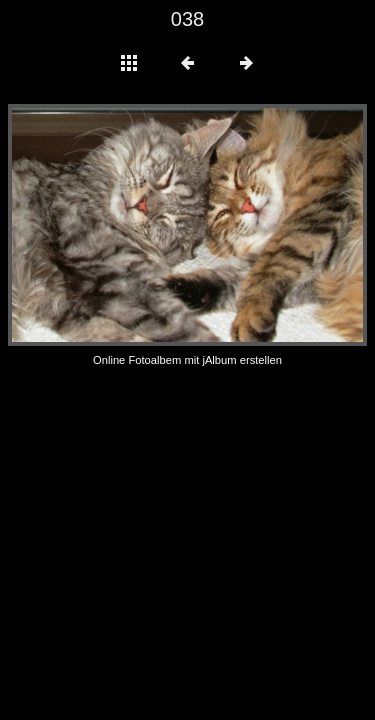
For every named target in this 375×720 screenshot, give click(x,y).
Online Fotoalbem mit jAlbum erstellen (187, 360)
